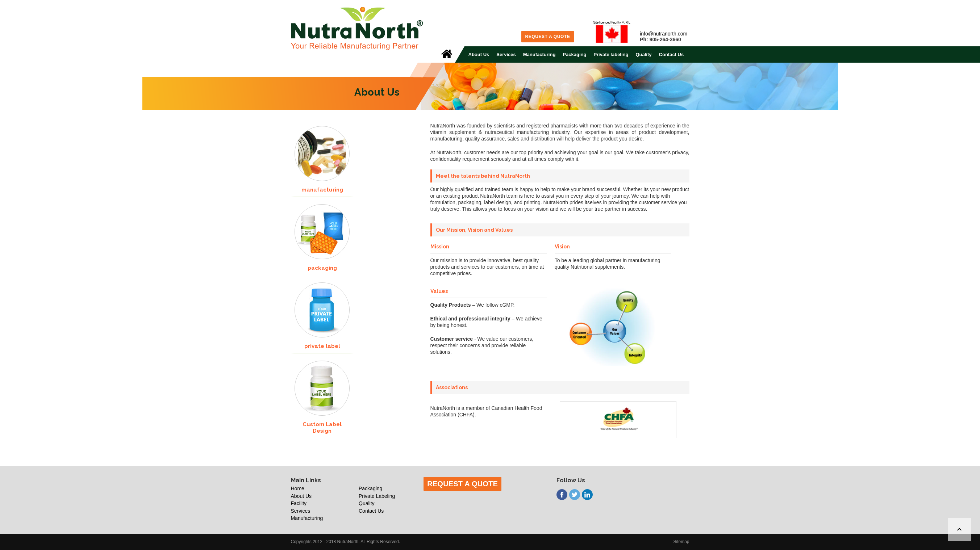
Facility (299, 503)
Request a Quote (547, 37)
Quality (643, 54)
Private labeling (611, 54)
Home (298, 488)
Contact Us (672, 54)
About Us (479, 54)
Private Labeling (377, 496)
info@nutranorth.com (664, 34)
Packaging (574, 54)
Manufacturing (539, 54)
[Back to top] (959, 529)
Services (506, 54)
